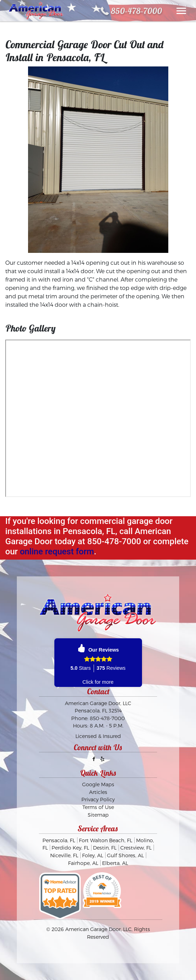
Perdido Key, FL (70, 848)
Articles (98, 792)
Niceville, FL (64, 855)
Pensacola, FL (59, 840)
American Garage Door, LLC (98, 929)
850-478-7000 (136, 11)
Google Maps (98, 784)
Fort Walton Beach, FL (106, 840)
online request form (57, 552)
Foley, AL (93, 855)
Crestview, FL (136, 848)
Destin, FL (105, 848)
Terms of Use (98, 807)
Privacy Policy (98, 799)
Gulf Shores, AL (125, 855)
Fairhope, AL (83, 863)
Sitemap (98, 815)
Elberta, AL (115, 863)
